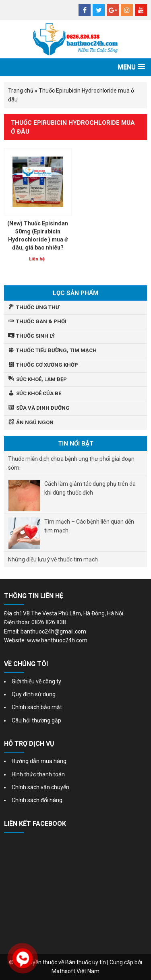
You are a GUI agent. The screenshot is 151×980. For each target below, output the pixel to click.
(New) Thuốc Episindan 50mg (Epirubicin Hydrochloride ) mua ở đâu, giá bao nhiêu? (38, 235)
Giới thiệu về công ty (36, 681)
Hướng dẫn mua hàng (39, 761)
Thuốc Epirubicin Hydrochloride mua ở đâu (73, 127)
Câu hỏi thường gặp (36, 720)
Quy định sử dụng (34, 694)
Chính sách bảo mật (37, 707)
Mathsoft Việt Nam (75, 971)
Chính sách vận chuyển (40, 787)
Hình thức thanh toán (38, 774)
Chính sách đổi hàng (37, 800)
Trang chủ (21, 91)
